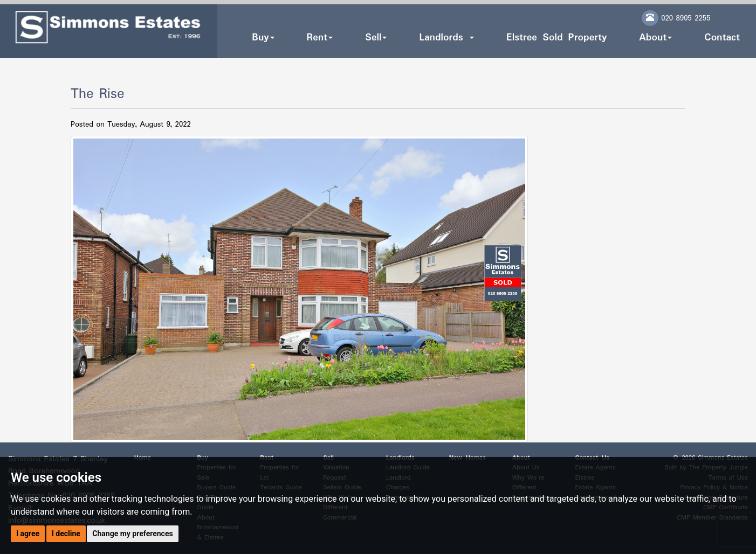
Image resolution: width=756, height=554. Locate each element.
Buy (263, 38)
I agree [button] (28, 534)
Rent (320, 38)
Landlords (446, 38)
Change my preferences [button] (132, 534)
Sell (376, 38)
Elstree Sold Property (556, 38)
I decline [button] (66, 534)
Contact (722, 38)
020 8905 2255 (686, 18)
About (655, 38)
